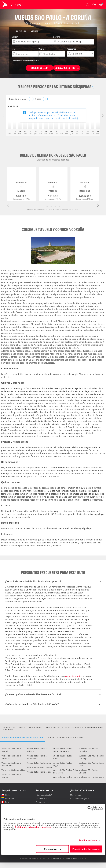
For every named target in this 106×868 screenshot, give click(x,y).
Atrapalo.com (9, 727)
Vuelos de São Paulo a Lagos (66, 777)
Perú (7, 802)
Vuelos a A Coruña (73, 727)
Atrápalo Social (42, 798)
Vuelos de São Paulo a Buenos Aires (11, 764)
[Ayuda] (94, 5)
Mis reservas (76, 795)
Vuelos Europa (36, 727)
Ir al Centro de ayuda (79, 799)
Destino (57, 37)
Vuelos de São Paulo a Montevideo (37, 757)
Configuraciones (88, 840)
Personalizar (52, 849)
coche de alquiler (74, 676)
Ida (13, 49)
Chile (7, 795)
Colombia (9, 798)
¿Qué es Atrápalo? (44, 795)
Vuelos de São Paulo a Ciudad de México (63, 750)
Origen (15, 37)
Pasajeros (71, 49)
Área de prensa (42, 802)
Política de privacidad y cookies (33, 827)
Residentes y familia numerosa (27, 61)
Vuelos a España (53, 727)
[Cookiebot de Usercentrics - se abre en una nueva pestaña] (90, 808)
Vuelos (22, 727)
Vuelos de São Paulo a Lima (39, 763)
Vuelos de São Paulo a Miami (91, 777)
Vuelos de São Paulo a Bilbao (40, 767)
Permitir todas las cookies (86, 849)
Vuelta (41, 49)
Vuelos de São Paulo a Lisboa (14, 770)
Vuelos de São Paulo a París (39, 772)
